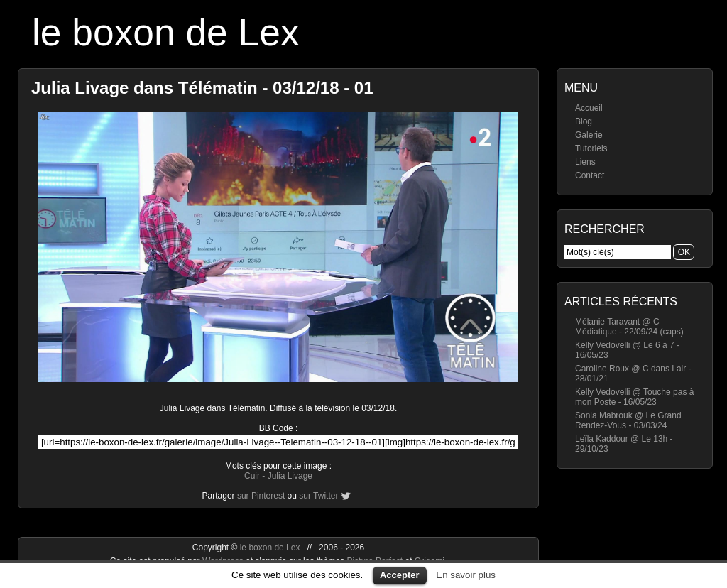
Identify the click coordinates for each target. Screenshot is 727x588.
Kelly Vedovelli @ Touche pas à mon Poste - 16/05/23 (634, 397)
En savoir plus (466, 575)
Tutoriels (591, 148)
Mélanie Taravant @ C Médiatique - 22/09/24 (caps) (629, 327)
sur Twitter (318, 496)
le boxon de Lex (166, 32)
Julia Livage (290, 476)
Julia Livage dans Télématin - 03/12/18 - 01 (202, 88)
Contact (590, 175)
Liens (585, 162)
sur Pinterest (261, 496)
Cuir (252, 476)
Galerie (589, 135)
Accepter (400, 575)
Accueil (589, 108)
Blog (584, 121)
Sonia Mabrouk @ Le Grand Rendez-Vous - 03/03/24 (628, 420)
